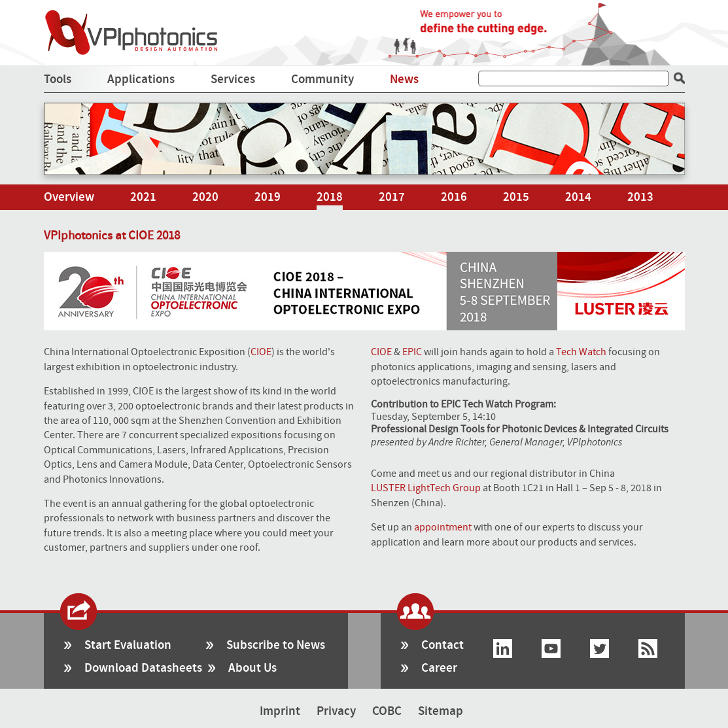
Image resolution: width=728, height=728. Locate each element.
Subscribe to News (276, 645)
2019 (268, 197)
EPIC (412, 352)
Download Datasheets (143, 668)
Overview (69, 197)
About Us (252, 668)
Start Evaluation (128, 645)
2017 (392, 197)
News (404, 79)
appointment (443, 527)
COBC (387, 711)
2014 (578, 197)
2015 (516, 197)
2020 (205, 197)
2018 (330, 197)
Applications (141, 79)
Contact (442, 645)
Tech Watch (581, 352)
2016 (454, 197)
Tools (58, 79)
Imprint (280, 711)
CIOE (261, 352)
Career (439, 668)
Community (322, 79)
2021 (143, 197)
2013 (640, 197)
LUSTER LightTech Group (426, 488)
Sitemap (441, 711)
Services (233, 79)
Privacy (336, 711)
